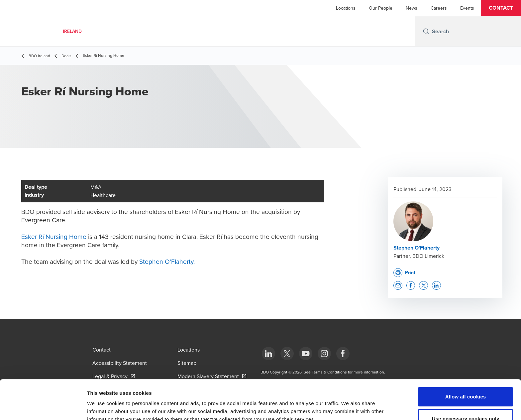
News (412, 8)
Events (467, 8)
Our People (381, 8)
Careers (439, 8)
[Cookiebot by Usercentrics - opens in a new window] (43, 407)
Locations (346, 8)
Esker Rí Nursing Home (54, 236)
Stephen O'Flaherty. (167, 261)
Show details (349, 407)
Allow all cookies (466, 360)
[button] (501, 8)
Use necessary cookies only (466, 382)
